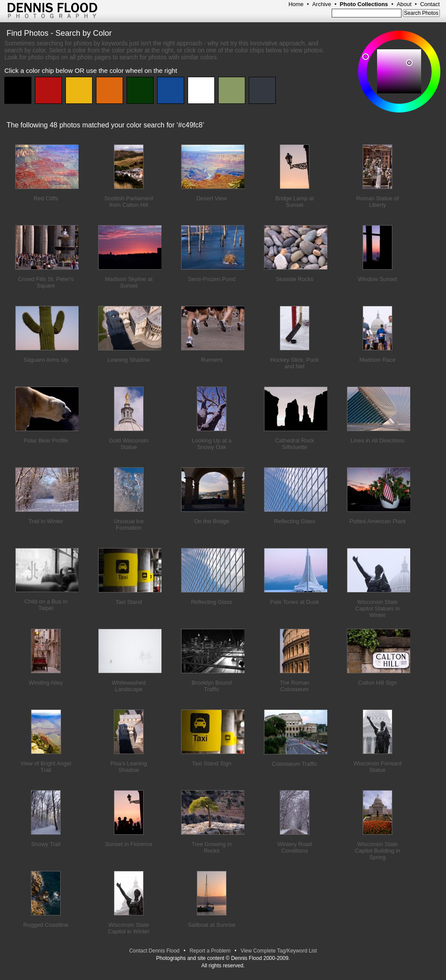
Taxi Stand (129, 602)
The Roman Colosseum (295, 686)
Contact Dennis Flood (154, 951)
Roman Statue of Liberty (377, 202)
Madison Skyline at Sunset (129, 282)
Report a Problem (210, 951)
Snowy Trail (46, 844)
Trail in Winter (46, 521)
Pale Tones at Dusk (295, 602)
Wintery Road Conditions (295, 847)
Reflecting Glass (295, 521)
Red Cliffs (46, 198)
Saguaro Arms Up (46, 360)
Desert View (212, 198)
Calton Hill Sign (378, 683)
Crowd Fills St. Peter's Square (46, 282)
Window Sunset (377, 279)
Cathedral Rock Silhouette (295, 444)
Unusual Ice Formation (129, 524)
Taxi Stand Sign (212, 763)
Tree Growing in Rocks (212, 847)
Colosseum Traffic (295, 764)
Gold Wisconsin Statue (129, 444)
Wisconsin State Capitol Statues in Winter (377, 608)
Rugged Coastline (46, 925)
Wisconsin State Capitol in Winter (129, 928)
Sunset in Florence (129, 844)
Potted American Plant (378, 521)
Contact (430, 4)
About (404, 4)
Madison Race (377, 360)
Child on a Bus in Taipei (46, 605)
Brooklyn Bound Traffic (212, 686)
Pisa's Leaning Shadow (129, 767)
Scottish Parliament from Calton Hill (129, 202)
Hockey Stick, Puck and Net (294, 363)
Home (296, 4)
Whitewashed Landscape (129, 686)
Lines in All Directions (377, 440)
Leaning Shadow (129, 360)
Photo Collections (364, 4)
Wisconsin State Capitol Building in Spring (377, 851)
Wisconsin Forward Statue (378, 767)
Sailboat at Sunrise (211, 925)
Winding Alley (46, 683)
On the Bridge (212, 521)
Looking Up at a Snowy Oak (211, 444)
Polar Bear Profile (46, 440)
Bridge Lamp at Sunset (295, 202)
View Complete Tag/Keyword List (279, 951)
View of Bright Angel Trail (46, 767)
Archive (321, 4)
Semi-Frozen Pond (212, 279)
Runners (211, 360)
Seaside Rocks (295, 279)
